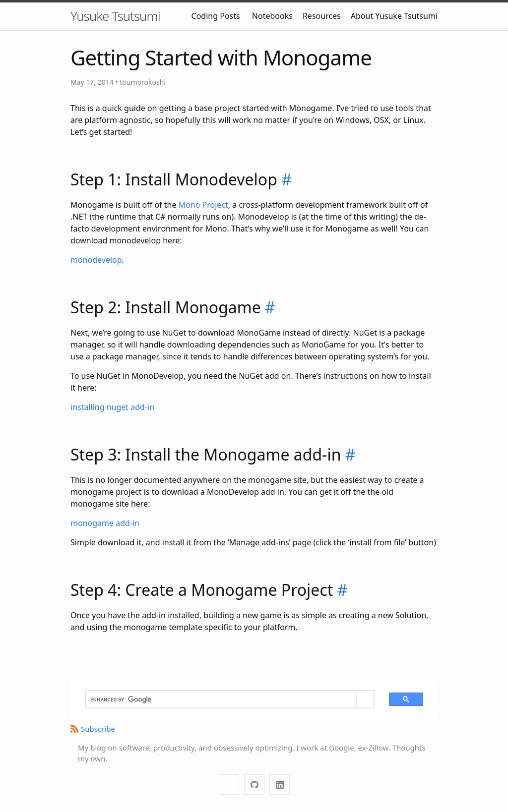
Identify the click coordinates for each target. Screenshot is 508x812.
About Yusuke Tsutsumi (394, 16)
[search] (221, 699)
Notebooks (272, 16)
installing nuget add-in (112, 407)
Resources (322, 16)
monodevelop (96, 260)
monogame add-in (105, 523)
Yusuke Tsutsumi (115, 16)
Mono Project (203, 205)
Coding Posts (216, 16)
